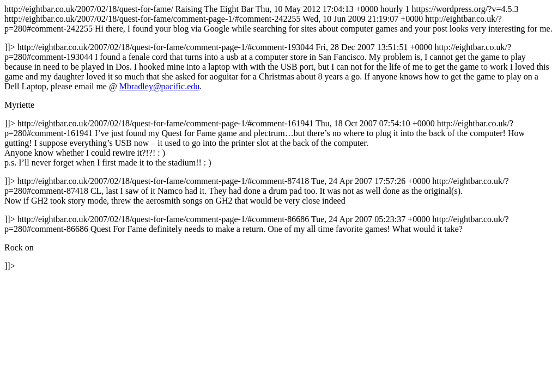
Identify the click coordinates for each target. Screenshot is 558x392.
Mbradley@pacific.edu (160, 86)
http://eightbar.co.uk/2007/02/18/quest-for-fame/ (279, 137)
